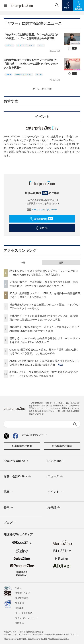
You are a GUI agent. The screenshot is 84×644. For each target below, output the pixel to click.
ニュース (55, 477)
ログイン (42, 228)
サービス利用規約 (24, 613)
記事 (9, 492)
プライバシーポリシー (26, 618)
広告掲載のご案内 (62, 446)
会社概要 (19, 608)
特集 (9, 508)
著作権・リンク (23, 593)
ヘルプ (18, 588)
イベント (55, 492)
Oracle (8, 75)
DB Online (57, 461)
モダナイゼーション (26, 45)
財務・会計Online (18, 477)
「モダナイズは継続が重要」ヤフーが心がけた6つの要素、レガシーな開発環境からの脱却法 (31, 36)
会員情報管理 (22, 598)
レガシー (9, 45)
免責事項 (19, 603)
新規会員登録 (41, 219)
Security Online (16, 461)
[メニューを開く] (5, 5)
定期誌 (54, 508)
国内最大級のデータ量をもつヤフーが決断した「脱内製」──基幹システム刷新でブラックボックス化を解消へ (31, 64)
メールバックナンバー (42, 210)
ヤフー (41, 45)
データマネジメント (24, 75)
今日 (23, 263)
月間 (61, 263)
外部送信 (19, 623)
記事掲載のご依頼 (22, 446)
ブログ (10, 523)
